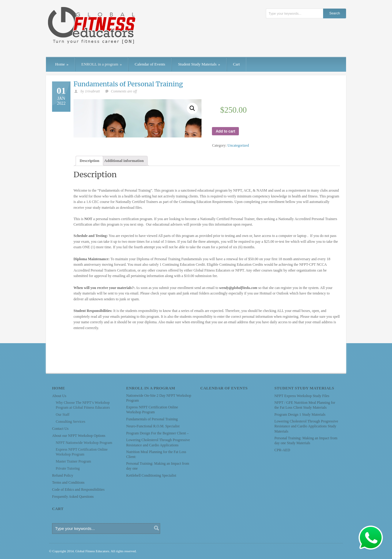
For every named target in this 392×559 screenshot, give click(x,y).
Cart (236, 64)
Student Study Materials (199, 64)
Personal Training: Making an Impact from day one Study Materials (306, 441)
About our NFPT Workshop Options (79, 436)
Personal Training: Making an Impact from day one (158, 466)
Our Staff (63, 415)
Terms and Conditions (68, 482)
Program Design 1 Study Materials (300, 415)
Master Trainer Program (73, 461)
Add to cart (225, 131)
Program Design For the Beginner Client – (157, 433)
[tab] (89, 161)
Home (62, 64)
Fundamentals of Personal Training (128, 84)
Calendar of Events (150, 64)
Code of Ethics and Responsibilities (78, 490)
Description (89, 161)
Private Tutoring (68, 468)
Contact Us (60, 429)
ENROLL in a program (102, 64)
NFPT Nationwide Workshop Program (84, 443)
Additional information (124, 161)
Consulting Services (70, 422)
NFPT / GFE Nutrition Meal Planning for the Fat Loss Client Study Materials (305, 405)
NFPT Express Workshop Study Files (302, 396)
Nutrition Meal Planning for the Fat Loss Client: (156, 454)
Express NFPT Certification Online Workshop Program (82, 452)
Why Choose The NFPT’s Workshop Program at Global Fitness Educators (83, 405)
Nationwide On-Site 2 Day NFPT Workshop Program (159, 398)
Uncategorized (238, 145)
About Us (59, 396)
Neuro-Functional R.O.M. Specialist (153, 426)
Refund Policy (63, 475)
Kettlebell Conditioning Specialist (151, 475)
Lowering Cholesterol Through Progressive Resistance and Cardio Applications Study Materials (306, 426)
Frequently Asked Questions (73, 497)
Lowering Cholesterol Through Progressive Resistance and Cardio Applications (158, 442)
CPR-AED (282, 450)
